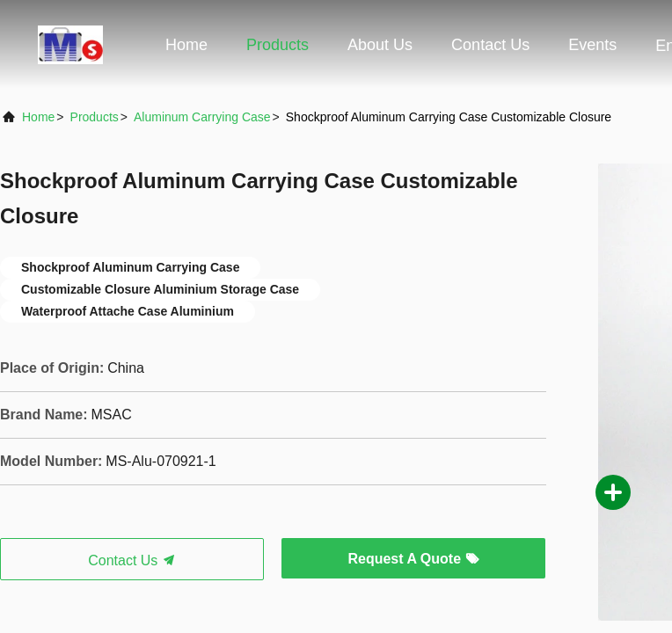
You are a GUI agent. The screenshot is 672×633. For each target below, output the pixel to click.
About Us (380, 45)
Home (186, 45)
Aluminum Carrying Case (202, 117)
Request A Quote (413, 559)
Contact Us (490, 45)
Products (278, 45)
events (592, 45)
